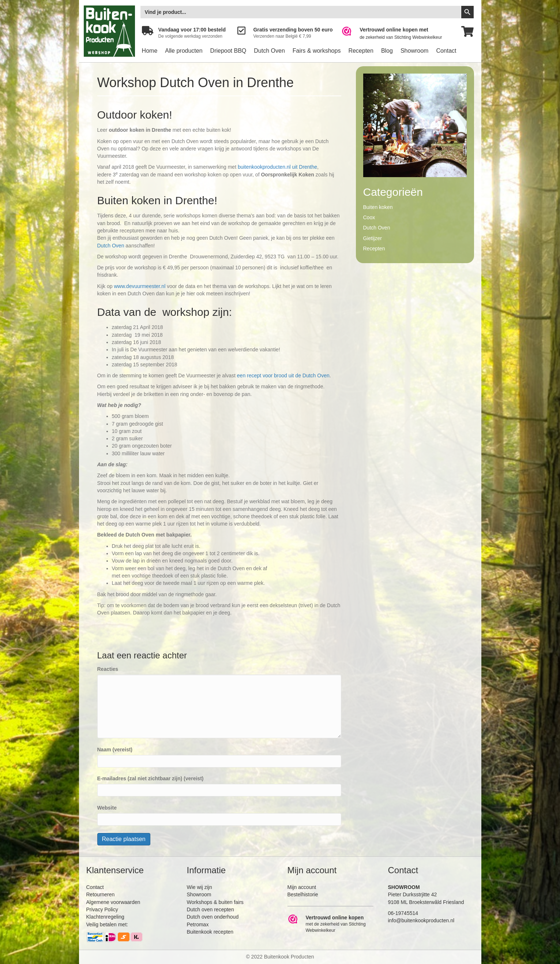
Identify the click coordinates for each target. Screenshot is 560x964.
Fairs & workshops (317, 51)
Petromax (198, 924)
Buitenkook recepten (210, 932)
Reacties (108, 669)
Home (150, 51)
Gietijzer (373, 238)
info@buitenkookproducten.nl (421, 920)
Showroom (414, 51)
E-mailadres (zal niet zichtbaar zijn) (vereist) (151, 778)
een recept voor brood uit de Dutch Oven (283, 375)
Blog (387, 51)
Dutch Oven (269, 51)
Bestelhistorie (303, 894)
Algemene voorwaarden (113, 902)
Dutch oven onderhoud (213, 917)
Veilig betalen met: (107, 924)
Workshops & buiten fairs (215, 902)
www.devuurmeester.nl (140, 286)
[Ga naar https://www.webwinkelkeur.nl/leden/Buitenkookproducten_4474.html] (397, 33)
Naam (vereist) (115, 750)
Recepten (361, 51)
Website (107, 808)
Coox (369, 217)
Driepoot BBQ (228, 51)
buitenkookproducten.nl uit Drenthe (277, 167)
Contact (446, 51)
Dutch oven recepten (211, 909)
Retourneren (101, 894)
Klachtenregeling (105, 917)
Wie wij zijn (200, 887)
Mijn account (302, 887)
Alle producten (184, 51)
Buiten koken (378, 207)
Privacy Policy (102, 909)
